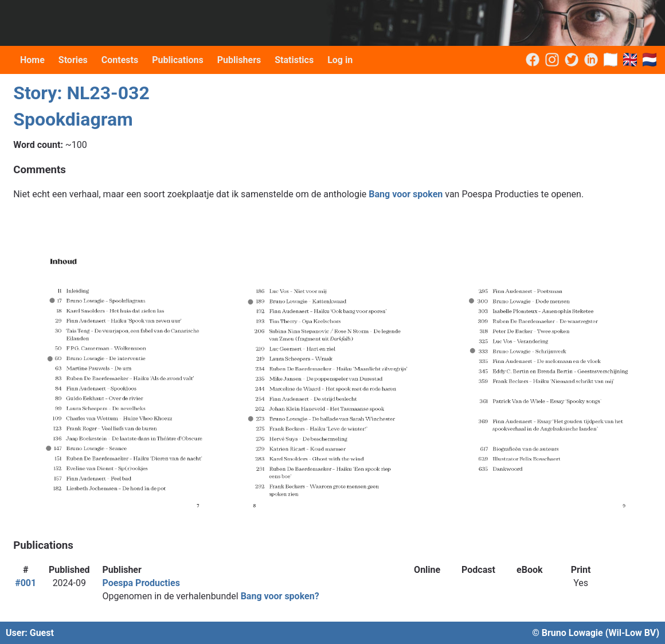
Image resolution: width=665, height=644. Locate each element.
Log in (340, 60)
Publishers (239, 60)
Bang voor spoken (406, 194)
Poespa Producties (141, 583)
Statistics (294, 60)
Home (32, 60)
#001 (26, 583)
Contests (120, 60)
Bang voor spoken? (280, 596)
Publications (178, 60)
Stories (73, 60)
